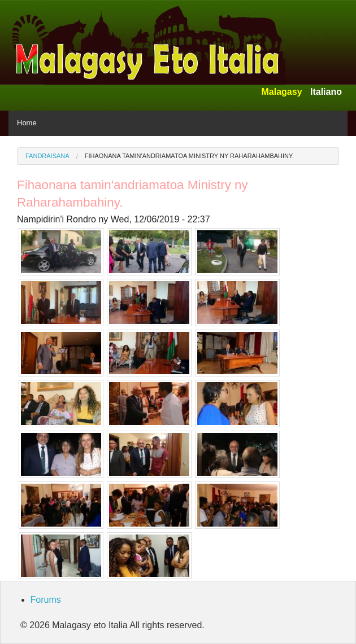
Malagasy (281, 92)
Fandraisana (47, 156)
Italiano (326, 92)
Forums (46, 600)
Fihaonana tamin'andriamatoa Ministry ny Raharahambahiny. (189, 156)
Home (27, 123)
